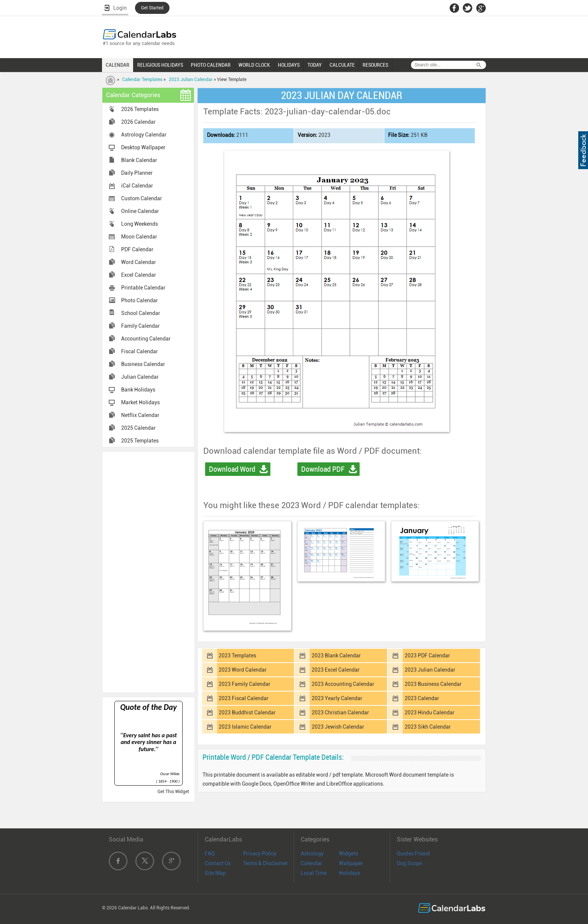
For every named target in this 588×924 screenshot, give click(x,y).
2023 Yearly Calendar (337, 698)
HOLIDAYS (289, 65)
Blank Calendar (139, 160)
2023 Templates (237, 655)
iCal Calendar (137, 186)
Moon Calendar (139, 237)
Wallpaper (351, 863)
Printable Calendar (143, 288)
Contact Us (218, 863)
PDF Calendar (137, 249)
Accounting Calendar (146, 339)
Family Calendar (140, 326)
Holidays (349, 873)
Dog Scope (409, 863)
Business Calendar (143, 364)
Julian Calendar (140, 377)
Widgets (349, 853)
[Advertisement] (148, 571)
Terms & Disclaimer (265, 863)
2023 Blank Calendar (336, 655)
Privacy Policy (260, 853)
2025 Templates (140, 441)
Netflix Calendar (140, 415)
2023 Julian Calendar (191, 79)
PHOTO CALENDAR (211, 65)
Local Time (314, 873)
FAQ (210, 853)
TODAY (315, 65)
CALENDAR (118, 65)
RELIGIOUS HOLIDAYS (160, 65)
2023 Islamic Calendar (245, 727)
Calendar (311, 863)
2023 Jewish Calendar (338, 727)
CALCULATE (342, 65)
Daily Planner (137, 173)
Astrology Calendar (144, 135)
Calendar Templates (142, 79)
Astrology (312, 853)
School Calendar (141, 313)
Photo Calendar (139, 300)
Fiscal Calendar (139, 351)
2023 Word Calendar (243, 670)
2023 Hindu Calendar (430, 712)
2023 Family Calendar (244, 684)
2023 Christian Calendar (340, 712)
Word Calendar (139, 262)
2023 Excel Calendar (336, 670)
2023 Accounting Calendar (343, 684)
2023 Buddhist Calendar (247, 712)
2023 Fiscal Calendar (244, 698)
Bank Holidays (138, 390)
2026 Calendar (138, 122)
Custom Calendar (142, 198)
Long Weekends (139, 224)
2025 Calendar (138, 428)
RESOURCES (375, 65)
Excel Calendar (139, 275)
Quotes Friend (413, 853)
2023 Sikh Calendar (428, 727)
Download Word (232, 469)
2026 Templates (140, 109)
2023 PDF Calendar (427, 655)
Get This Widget (173, 792)
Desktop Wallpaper (143, 147)
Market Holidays (140, 402)
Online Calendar (140, 211)
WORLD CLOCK (254, 65)
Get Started (152, 8)
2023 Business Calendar (433, 684)
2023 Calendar (422, 698)
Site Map (215, 873)
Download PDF (323, 469)
